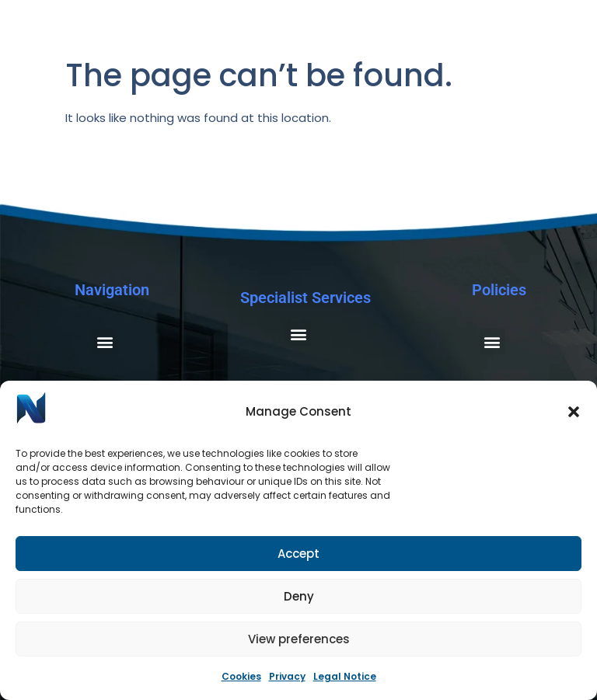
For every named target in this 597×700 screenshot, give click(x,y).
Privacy (287, 676)
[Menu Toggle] (562, 45)
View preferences (299, 639)
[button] (574, 412)
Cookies (241, 676)
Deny (299, 596)
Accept (298, 554)
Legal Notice (345, 676)
